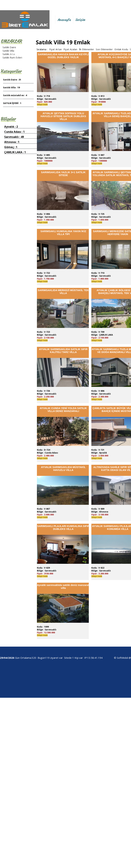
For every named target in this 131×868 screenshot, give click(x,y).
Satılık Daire (9, 47)
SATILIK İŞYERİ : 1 (12, 103)
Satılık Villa (8, 51)
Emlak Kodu (121, 49)
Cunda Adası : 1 (14, 132)
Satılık (6, 54)
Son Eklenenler (104, 49)
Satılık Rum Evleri (12, 57)
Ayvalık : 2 (11, 127)
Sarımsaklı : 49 (14, 137)
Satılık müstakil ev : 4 (15, 95)
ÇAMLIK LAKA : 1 (15, 152)
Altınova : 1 (12, 142)
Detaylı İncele (42, 104)
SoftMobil (122, 658)
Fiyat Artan (55, 49)
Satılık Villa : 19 (11, 87)
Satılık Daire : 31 (12, 80)
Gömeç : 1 (11, 147)
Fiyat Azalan (70, 49)
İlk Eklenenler (87, 49)
